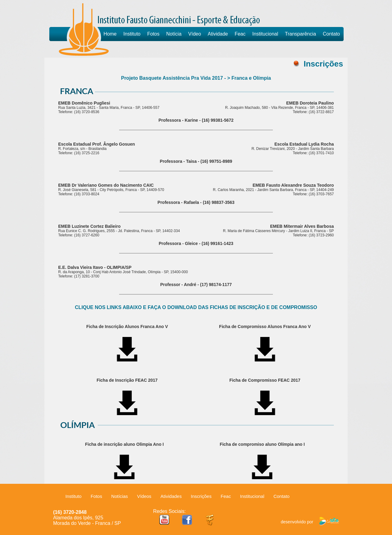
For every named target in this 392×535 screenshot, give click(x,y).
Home (110, 34)
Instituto (132, 34)
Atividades (171, 496)
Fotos (153, 34)
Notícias (119, 496)
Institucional (265, 34)
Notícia (174, 34)
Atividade (218, 34)
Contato (331, 34)
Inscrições (201, 496)
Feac (240, 34)
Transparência (300, 34)
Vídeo (195, 34)
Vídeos (144, 496)
